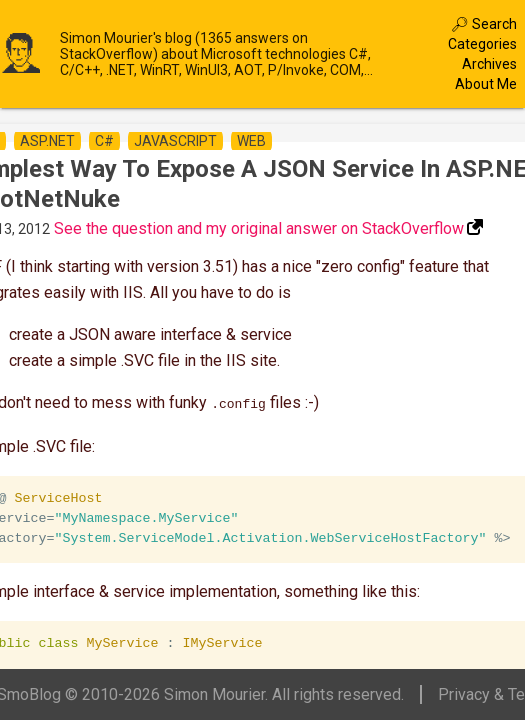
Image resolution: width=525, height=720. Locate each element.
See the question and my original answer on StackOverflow (259, 228)
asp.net (47, 141)
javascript (175, 141)
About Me (486, 84)
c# (104, 141)
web (251, 141)
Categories (482, 44)
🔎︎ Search (484, 24)
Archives (489, 64)
